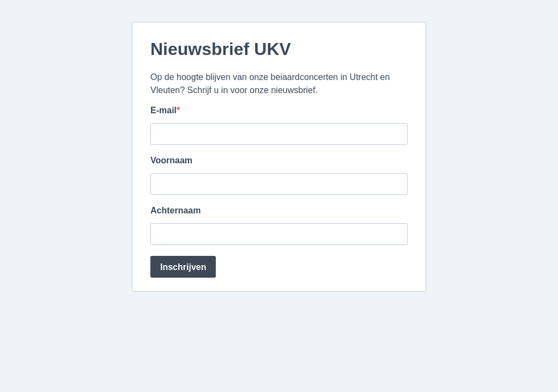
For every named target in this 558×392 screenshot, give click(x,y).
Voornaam (171, 160)
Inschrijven (183, 267)
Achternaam (175, 210)
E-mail (163, 110)
